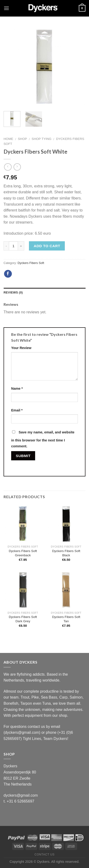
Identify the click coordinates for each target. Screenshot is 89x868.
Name (17, 389)
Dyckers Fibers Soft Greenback (23, 553)
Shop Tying (41, 139)
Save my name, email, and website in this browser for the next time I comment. (43, 439)
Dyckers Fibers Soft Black (66, 553)
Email (17, 410)
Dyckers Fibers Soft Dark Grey (23, 619)
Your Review (21, 348)
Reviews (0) (13, 292)
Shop (22, 139)
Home (8, 139)
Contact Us (44, 855)
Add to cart (47, 246)
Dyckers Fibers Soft (31, 263)
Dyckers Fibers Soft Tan (66, 619)
